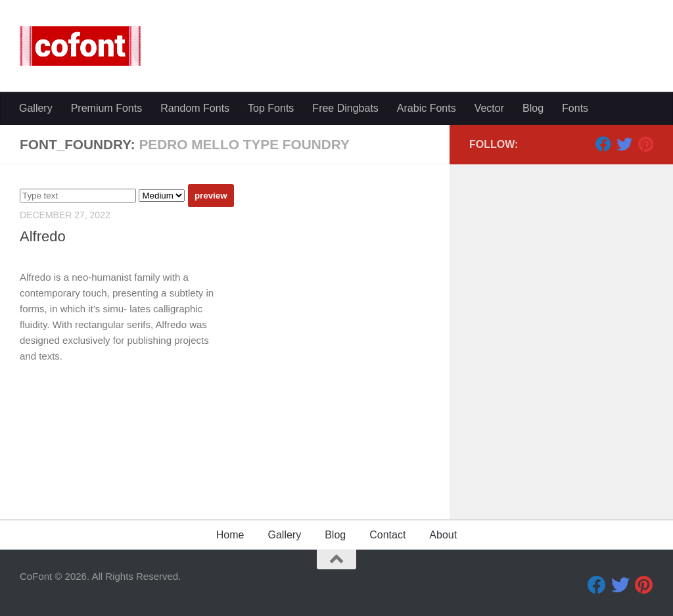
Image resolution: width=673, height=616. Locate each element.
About (443, 535)
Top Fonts (271, 108)
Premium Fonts (106, 108)
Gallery (36, 108)
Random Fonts (195, 108)
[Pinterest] (645, 144)
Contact (387, 535)
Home (230, 535)
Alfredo (43, 236)
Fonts (575, 108)
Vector (489, 108)
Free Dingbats (345, 108)
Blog (533, 108)
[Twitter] (624, 144)
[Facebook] (603, 144)
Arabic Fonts (427, 108)
